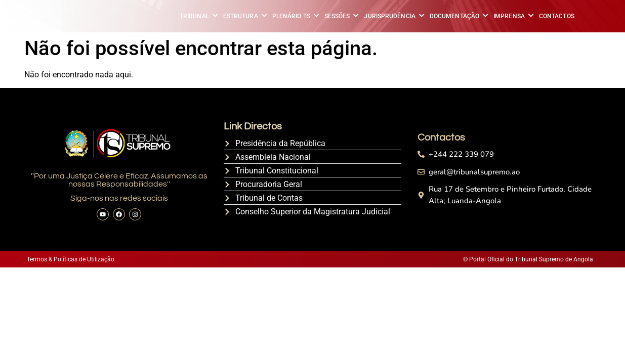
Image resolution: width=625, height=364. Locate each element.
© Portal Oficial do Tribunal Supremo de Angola (528, 259)
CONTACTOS (557, 16)
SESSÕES (338, 16)
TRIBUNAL (195, 16)
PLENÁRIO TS (292, 16)
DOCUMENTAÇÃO (455, 16)
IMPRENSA (510, 16)
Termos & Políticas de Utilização (71, 259)
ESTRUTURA (241, 16)
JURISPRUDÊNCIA (390, 16)
